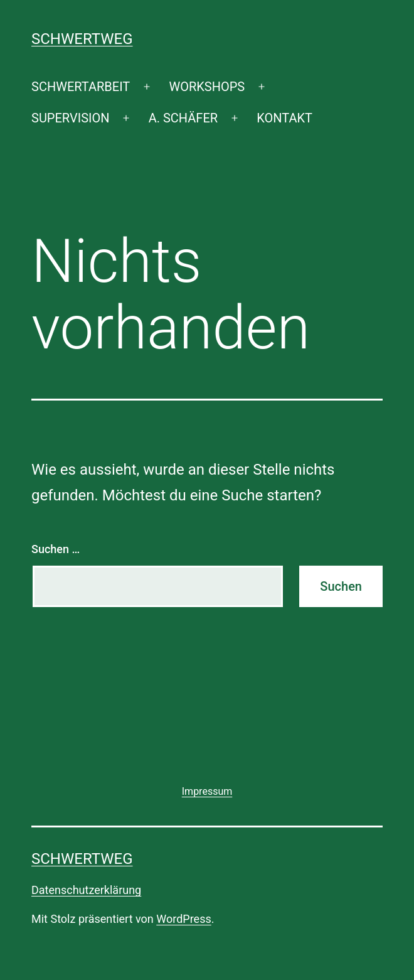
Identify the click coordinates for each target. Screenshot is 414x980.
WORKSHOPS (207, 87)
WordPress (183, 919)
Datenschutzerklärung (86, 890)
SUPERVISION (70, 118)
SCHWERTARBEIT (81, 87)
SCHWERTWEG (82, 39)
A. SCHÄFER (183, 118)
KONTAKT (284, 118)
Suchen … (56, 549)
